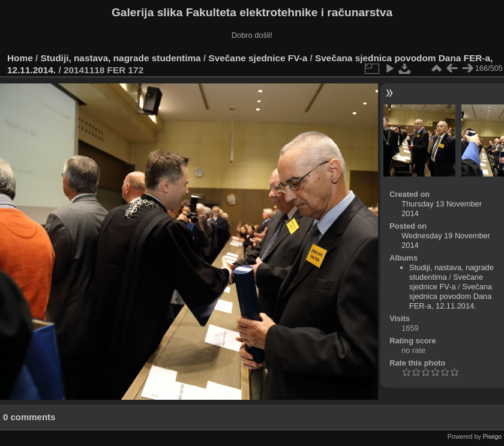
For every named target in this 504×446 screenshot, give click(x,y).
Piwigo (492, 436)
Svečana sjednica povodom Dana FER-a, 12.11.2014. (451, 296)
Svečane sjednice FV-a (258, 58)
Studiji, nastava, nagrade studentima (121, 58)
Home (20, 58)
